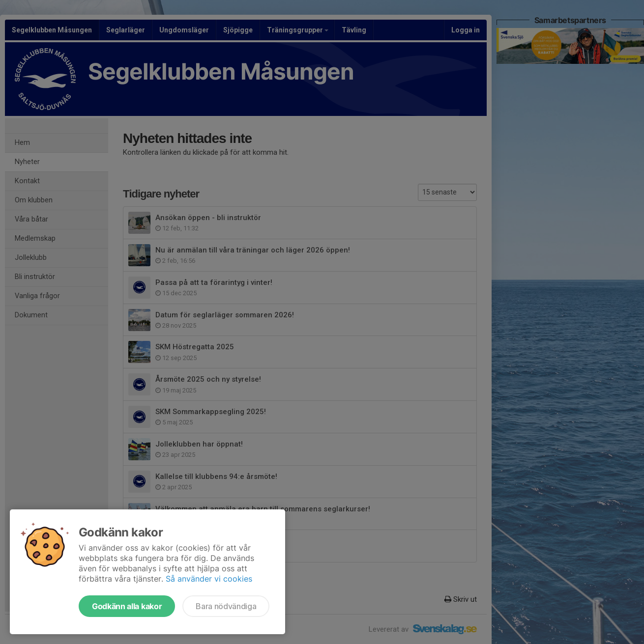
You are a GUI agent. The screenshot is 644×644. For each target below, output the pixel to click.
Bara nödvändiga (226, 606)
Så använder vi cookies (209, 579)
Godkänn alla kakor (127, 606)
